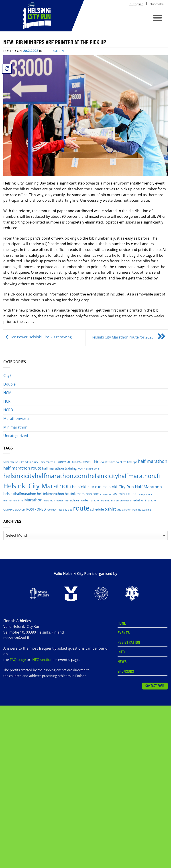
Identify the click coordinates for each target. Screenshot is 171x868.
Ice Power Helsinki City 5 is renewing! (38, 337)
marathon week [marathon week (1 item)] (120, 501)
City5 (7, 376)
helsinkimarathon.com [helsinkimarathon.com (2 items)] (82, 494)
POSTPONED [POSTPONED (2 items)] (36, 509)
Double (9, 384)
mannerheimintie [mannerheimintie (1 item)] (13, 501)
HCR (7, 401)
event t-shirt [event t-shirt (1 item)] (108, 462)
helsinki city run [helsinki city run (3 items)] (87, 487)
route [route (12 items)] (81, 508)
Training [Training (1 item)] (136, 510)
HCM (7, 393)
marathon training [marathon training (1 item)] (100, 501)
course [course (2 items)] (77, 462)
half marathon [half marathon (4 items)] (153, 461)
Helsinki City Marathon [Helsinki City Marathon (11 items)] (37, 486)
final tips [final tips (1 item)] (132, 462)
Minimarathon (15, 427)
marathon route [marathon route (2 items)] (76, 500)
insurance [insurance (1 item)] (106, 494)
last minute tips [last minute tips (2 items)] (124, 494)
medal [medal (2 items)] (135, 500)
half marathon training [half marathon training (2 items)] (59, 468)
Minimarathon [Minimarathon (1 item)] (149, 501)
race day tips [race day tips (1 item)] (65, 510)
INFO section (42, 660)
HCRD (8, 410)
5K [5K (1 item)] (17, 462)
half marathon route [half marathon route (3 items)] (22, 468)
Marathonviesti (16, 419)
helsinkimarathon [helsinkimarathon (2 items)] (50, 494)
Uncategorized (16, 436)
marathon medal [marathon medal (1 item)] (53, 501)
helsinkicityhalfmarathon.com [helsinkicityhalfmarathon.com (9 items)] (45, 476)
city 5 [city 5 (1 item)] (37, 462)
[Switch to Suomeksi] (157, 4)
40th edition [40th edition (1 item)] (26, 462)
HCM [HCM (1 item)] (80, 469)
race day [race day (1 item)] (52, 510)
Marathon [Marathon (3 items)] (33, 500)
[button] (157, 18)
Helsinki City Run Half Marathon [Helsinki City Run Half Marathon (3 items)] (132, 487)
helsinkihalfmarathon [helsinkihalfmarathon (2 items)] (20, 494)
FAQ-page (18, 660)
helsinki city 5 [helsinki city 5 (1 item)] (92, 469)
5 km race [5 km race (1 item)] (9, 462)
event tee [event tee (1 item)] (121, 462)
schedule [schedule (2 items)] (97, 509)
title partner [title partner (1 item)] (124, 510)
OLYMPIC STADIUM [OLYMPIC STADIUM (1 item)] (14, 510)
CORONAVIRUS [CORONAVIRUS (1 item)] (63, 462)
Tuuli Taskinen (54, 51)
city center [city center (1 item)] (47, 462)
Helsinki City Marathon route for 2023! (129, 337)
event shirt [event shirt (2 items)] (91, 462)
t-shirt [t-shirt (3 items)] (110, 509)
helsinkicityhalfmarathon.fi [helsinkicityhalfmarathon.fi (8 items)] (124, 476)
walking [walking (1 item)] (147, 510)
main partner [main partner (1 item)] (145, 494)
